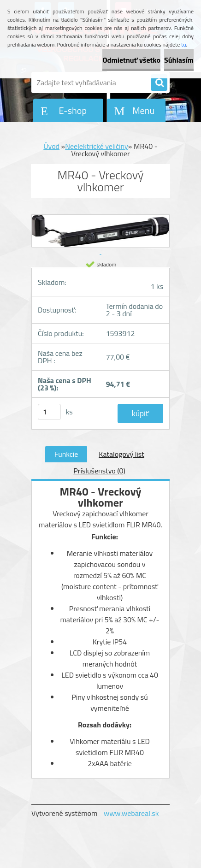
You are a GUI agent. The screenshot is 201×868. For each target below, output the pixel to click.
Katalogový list (121, 454)
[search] (159, 83)
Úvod (51, 146)
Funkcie (66, 454)
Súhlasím (179, 60)
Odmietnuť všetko (131, 60)
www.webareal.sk (131, 813)
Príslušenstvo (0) (99, 471)
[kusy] (49, 412)
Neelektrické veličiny (97, 146)
